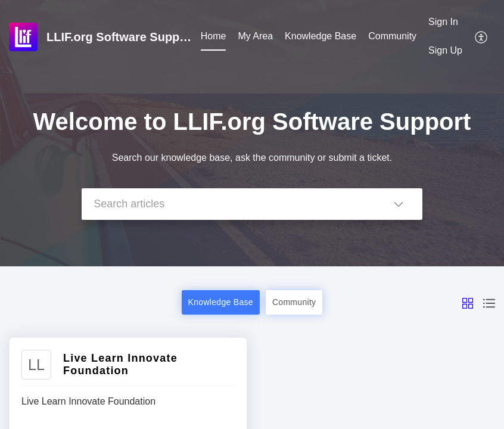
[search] (228, 204)
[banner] (252, 133)
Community (392, 36)
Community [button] (294, 302)
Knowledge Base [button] (221, 302)
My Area (255, 36)
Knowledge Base (321, 36)
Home (214, 36)
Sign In (443, 22)
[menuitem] (214, 37)
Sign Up (445, 50)
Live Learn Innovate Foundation (120, 364)
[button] (482, 36)
